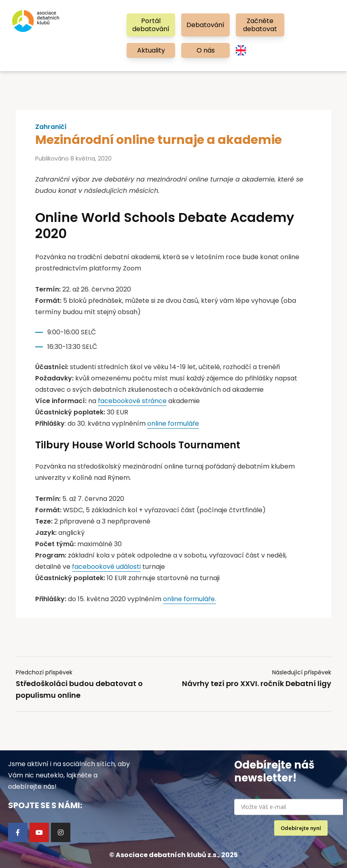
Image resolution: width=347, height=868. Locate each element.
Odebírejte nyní (301, 828)
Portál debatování (151, 25)
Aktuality (151, 50)
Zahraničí (51, 127)
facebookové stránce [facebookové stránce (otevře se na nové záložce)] (132, 401)
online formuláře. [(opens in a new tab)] (190, 599)
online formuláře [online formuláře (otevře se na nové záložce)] (173, 423)
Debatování (205, 25)
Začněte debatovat (260, 25)
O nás (206, 50)
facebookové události (106, 567)
